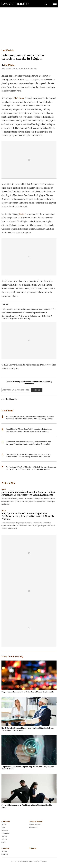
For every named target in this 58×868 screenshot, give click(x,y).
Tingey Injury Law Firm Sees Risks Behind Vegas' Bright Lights (28, 692)
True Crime (5, 831)
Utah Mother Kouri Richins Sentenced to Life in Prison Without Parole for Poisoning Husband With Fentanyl (29, 456)
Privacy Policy (33, 828)
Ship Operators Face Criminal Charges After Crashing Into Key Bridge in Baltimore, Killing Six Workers (28, 516)
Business (4, 836)
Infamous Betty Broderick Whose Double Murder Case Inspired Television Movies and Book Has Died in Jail (28, 443)
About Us (4, 851)
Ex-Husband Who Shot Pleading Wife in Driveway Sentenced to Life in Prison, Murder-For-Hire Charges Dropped (31, 468)
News (4, 489)
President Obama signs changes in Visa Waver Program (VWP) (29, 309)
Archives (4, 825)
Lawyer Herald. (28, 861)
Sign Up (37, 390)
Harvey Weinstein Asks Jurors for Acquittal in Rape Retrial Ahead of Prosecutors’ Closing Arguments (29, 493)
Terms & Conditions (35, 825)
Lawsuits (4, 839)
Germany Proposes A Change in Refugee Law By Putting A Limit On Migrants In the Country (27, 317)
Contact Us (5, 854)
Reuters (22, 214)
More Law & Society (12, 656)
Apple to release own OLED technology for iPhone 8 (24, 313)
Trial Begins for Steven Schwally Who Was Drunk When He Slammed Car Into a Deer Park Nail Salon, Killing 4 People (30, 417)
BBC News (19, 98)
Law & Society (8, 50)
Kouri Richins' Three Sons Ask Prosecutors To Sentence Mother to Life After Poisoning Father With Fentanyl (29, 430)
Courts (3, 842)
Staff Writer (10, 65)
